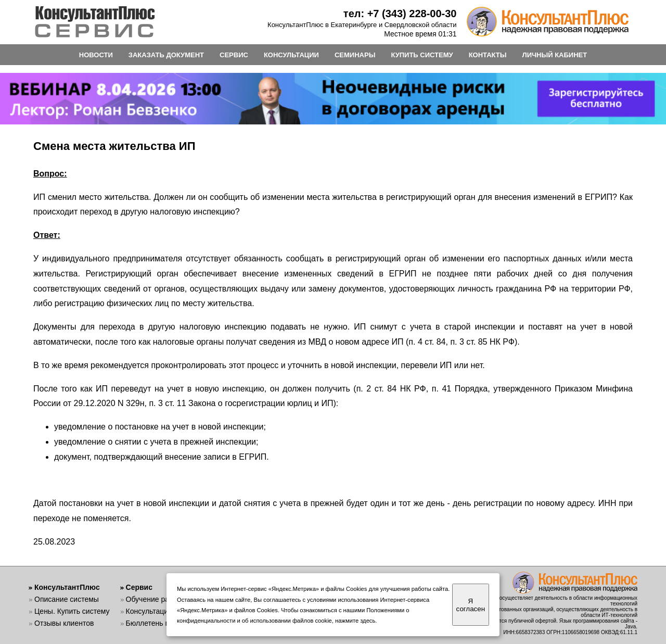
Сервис (139, 587)
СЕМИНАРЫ (355, 55)
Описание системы (67, 599)
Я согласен (471, 605)
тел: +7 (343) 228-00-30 (400, 14)
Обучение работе (155, 599)
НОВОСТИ (96, 55)
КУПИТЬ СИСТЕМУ (422, 55)
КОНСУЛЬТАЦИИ (291, 55)
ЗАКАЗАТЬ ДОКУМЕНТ (166, 55)
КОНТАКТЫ (488, 55)
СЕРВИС (234, 55)
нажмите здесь (355, 621)
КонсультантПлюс (67, 587)
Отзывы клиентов (64, 623)
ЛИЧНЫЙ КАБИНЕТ (555, 55)
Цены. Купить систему (72, 611)
